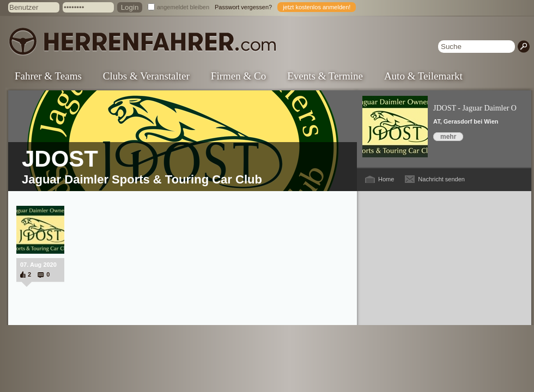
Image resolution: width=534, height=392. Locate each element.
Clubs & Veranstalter (146, 76)
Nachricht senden (441, 179)
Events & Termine (325, 76)
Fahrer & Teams (48, 76)
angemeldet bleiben (183, 7)
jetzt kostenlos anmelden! (317, 7)
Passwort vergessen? (243, 7)
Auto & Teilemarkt (423, 76)
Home (386, 179)
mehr (448, 137)
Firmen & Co (238, 76)
